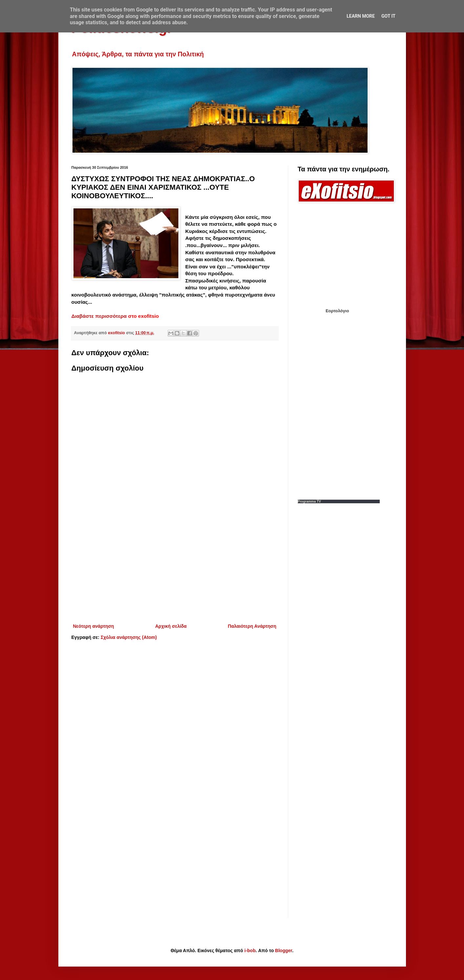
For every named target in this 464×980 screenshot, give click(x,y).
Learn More (361, 16)
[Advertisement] (175, 568)
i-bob (250, 951)
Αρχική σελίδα (171, 626)
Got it (388, 16)
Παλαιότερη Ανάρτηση (252, 626)
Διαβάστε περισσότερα (99, 316)
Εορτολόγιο (337, 311)
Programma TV (309, 501)
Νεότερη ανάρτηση (94, 626)
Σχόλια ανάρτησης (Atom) (129, 637)
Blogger (284, 951)
